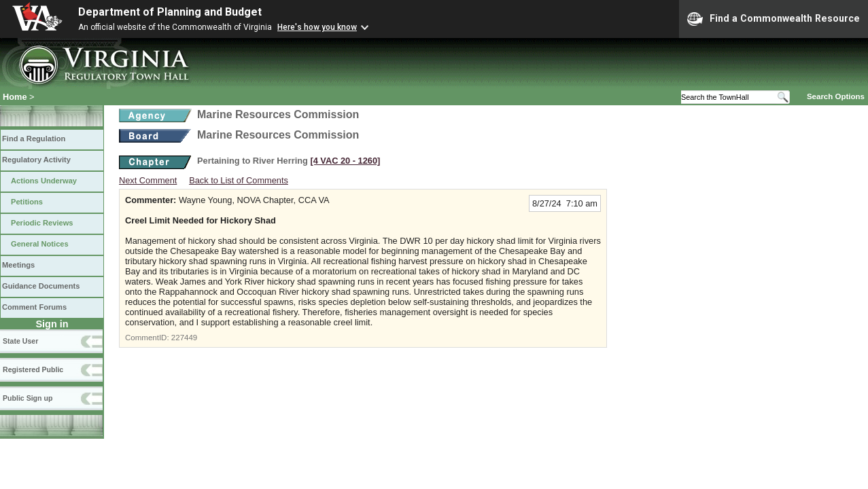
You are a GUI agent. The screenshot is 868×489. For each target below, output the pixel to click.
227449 (184, 338)
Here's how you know (317, 27)
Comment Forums (34, 307)
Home (15, 97)
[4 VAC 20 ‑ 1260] (345, 161)
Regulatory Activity (36, 160)
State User (20, 341)
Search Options (836, 96)
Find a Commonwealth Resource (774, 19)
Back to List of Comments (239, 180)
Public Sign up (28, 398)
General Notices (40, 244)
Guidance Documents (41, 286)
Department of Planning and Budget (170, 12)
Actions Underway (44, 181)
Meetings (18, 265)
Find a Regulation (34, 139)
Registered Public (33, 369)
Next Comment (148, 180)
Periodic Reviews (42, 223)
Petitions (27, 202)
